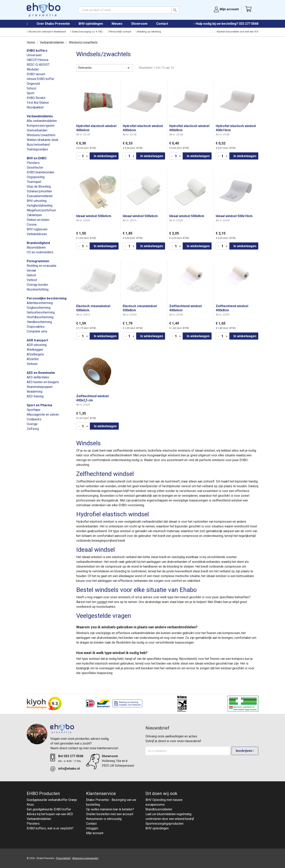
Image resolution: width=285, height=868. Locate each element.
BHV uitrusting (37, 201)
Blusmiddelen (36, 247)
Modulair (33, 69)
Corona (32, 225)
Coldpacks (34, 419)
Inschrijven (245, 751)
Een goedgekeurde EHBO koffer (49, 809)
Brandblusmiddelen (159, 809)
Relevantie (105, 68)
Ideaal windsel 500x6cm (140, 216)
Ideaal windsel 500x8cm (187, 216)
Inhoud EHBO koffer (40, 79)
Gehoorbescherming (41, 312)
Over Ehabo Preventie (53, 24)
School (31, 88)
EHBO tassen (36, 74)
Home (31, 24)
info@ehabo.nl (69, 769)
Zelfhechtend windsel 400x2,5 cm (92, 398)
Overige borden (37, 285)
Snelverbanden (37, 130)
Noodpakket (35, 107)
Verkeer (32, 364)
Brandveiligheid (38, 243)
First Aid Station (38, 103)
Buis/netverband (38, 145)
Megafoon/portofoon (41, 210)
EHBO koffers (37, 51)
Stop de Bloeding (39, 187)
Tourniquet (34, 182)
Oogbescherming (39, 308)
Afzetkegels (35, 354)
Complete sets (37, 331)
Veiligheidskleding (40, 206)
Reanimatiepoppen (40, 387)
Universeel (34, 55)
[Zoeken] (129, 10)
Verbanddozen (37, 234)
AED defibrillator (38, 377)
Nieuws (117, 24)
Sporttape (34, 410)
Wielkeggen (35, 350)
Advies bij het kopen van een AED (50, 814)
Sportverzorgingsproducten (164, 824)
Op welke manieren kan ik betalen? (110, 809)
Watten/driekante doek (43, 140)
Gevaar (31, 270)
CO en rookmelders (40, 252)
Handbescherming (39, 322)
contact (102, 602)
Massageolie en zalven (43, 415)
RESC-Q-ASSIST (38, 65)
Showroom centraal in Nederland (46, 32)
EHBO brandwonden (40, 172)
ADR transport (37, 340)
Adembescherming (40, 303)
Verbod (32, 280)
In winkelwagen (105, 156)
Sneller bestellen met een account (110, 814)
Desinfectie (35, 168)
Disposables (36, 327)
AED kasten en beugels (43, 382)
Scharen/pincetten (39, 191)
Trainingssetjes (37, 149)
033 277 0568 (249, 24)
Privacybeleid (63, 858)
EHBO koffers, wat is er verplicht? (50, 828)
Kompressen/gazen (41, 126)
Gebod (31, 275)
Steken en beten (38, 220)
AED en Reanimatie (41, 373)
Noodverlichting (38, 289)
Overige (32, 424)
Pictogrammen (38, 261)
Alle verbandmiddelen (42, 121)
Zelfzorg (33, 429)
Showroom (139, 24)
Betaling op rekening (148, 32)
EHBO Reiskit (36, 98)
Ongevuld (33, 84)
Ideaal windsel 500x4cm (94, 216)
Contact (162, 24)
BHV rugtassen (37, 229)
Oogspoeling (36, 177)
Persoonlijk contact (120, 32)
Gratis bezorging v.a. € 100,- (87, 32)
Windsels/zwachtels (41, 135)
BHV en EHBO (37, 158)
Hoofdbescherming (40, 317)
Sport (30, 93)
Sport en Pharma (39, 405)
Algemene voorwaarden (85, 858)
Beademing (35, 392)
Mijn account (95, 833)
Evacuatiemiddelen (40, 196)
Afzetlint (33, 359)
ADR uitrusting (37, 345)
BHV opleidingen (91, 24)
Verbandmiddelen (40, 116)
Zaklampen (34, 215)
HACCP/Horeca (38, 60)
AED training (35, 396)
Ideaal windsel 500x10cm (234, 216)
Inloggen (92, 828)
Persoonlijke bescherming (47, 298)
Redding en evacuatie (42, 266)
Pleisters (33, 163)
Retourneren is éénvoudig (104, 819)
